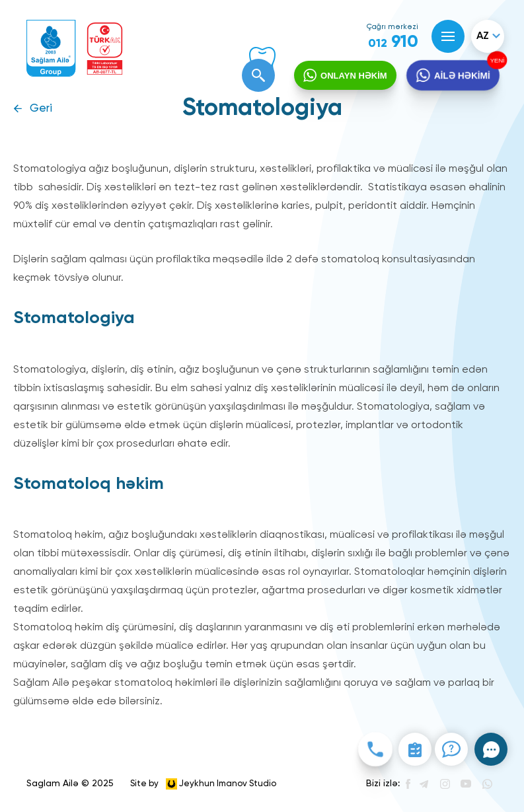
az (483, 36)
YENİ (496, 60)
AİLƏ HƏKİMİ (462, 76)
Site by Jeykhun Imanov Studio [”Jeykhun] (203, 784)
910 (393, 42)
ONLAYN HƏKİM (354, 76)
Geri (41, 109)
